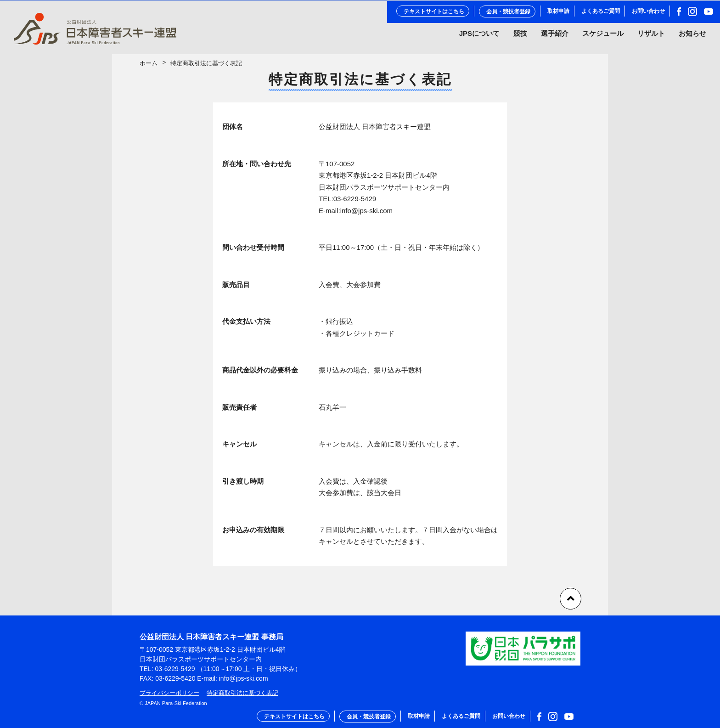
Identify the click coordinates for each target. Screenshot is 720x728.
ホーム (149, 67)
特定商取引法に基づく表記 (242, 693)
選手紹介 (555, 36)
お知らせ (692, 36)
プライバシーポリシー (169, 693)
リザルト (651, 36)
